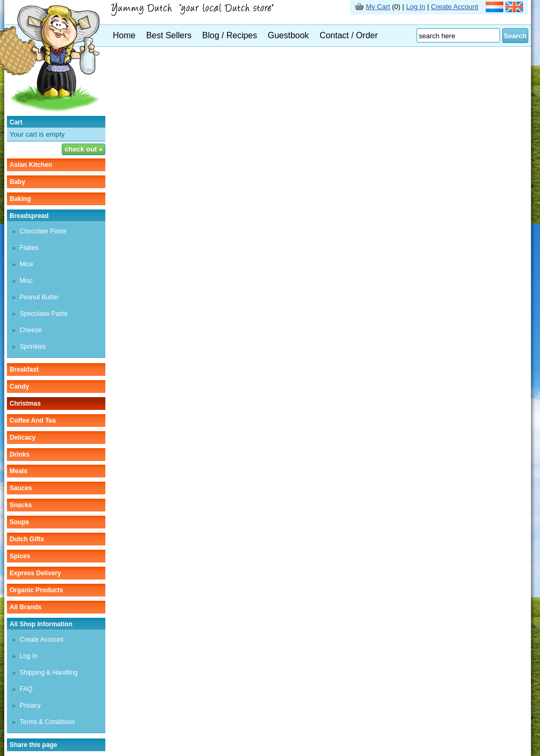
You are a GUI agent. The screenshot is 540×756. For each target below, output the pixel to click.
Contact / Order (349, 35)
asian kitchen (31, 165)
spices (20, 556)
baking (20, 199)
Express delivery (35, 573)
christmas (25, 404)
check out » (84, 149)
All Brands (26, 607)
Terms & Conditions (47, 722)
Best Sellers (169, 35)
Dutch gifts (27, 539)
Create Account (455, 7)
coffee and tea (33, 421)
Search (515, 36)
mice (26, 264)
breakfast (24, 369)
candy (19, 387)
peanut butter (39, 297)
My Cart (378, 7)
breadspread (29, 216)
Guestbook (288, 35)
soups (19, 522)
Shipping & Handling (49, 673)
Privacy (30, 705)
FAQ (26, 689)
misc (26, 281)
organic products (36, 590)
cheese (31, 330)
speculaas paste (44, 314)
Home (124, 35)
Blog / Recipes (230, 35)
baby (17, 182)
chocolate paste (43, 231)
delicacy (23, 438)
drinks (19, 455)
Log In (416, 7)
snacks (21, 505)
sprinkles (33, 347)
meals (18, 471)
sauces (21, 488)
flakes (29, 248)
